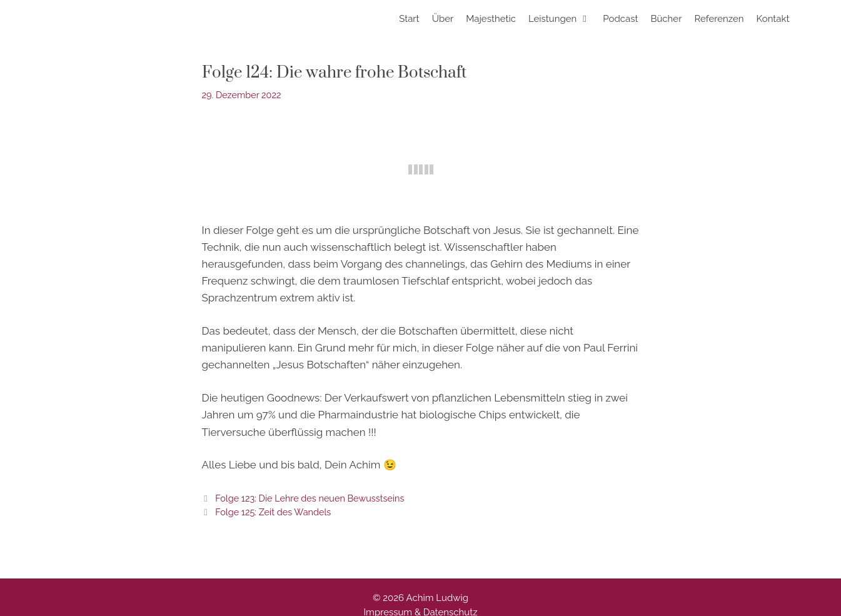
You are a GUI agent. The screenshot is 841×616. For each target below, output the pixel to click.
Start (409, 19)
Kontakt (773, 19)
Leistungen (562, 19)
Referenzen (719, 19)
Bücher (666, 19)
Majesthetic (491, 19)
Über (443, 19)
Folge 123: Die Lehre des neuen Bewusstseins (310, 498)
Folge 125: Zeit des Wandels (273, 512)
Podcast (620, 19)
